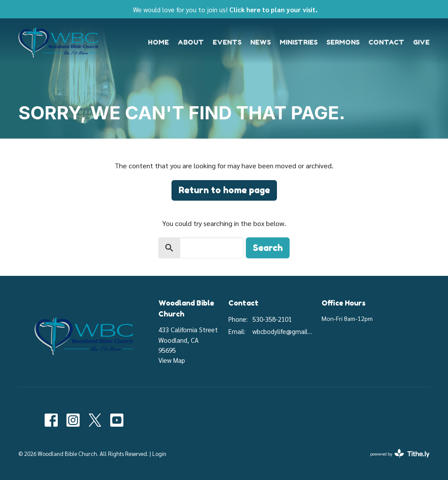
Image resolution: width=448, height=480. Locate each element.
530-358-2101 (272, 319)
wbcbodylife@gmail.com (283, 331)
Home (158, 42)
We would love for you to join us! (225, 9)
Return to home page (224, 190)
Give (421, 42)
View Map (172, 360)
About (191, 42)
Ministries (299, 42)
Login (159, 454)
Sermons (343, 42)
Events (227, 42)
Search (268, 248)
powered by (400, 454)
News (261, 42)
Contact (386, 42)
